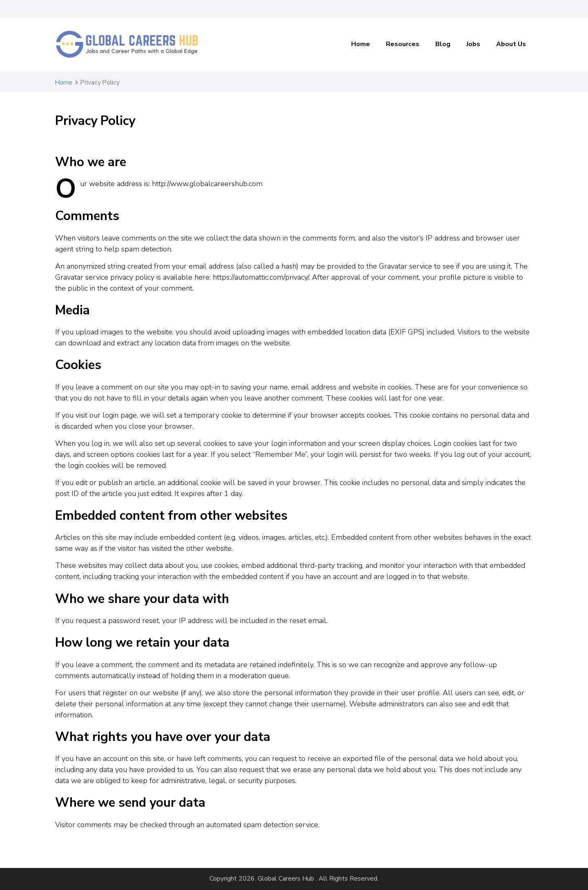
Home (361, 44)
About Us (511, 44)
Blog (443, 44)
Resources (403, 44)
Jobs (473, 44)
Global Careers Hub (286, 879)
